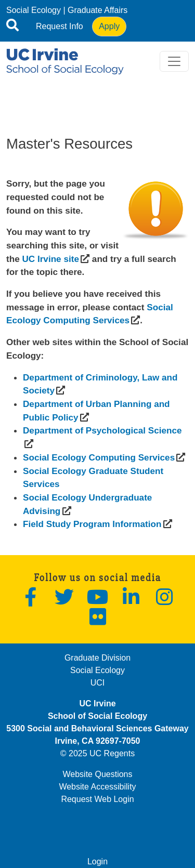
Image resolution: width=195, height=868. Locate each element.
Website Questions (98, 774)
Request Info (60, 26)
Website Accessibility (97, 787)
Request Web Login (97, 799)
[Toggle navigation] (174, 61)
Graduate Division (97, 658)
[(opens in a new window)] (50, 259)
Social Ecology (34, 10)
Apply (109, 26)
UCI (98, 683)
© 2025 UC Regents (97, 753)
